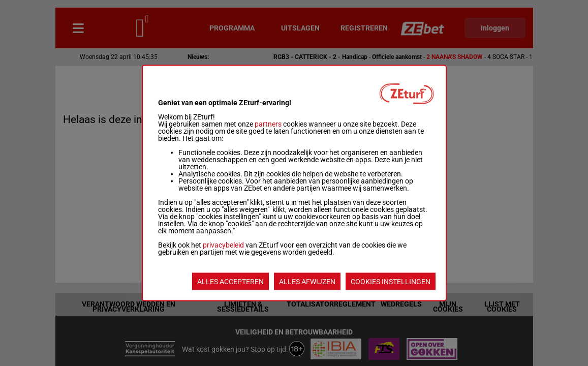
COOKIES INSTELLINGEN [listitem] (391, 282)
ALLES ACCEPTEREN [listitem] (230, 282)
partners (268, 124)
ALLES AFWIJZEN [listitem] (307, 282)
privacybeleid (223, 245)
